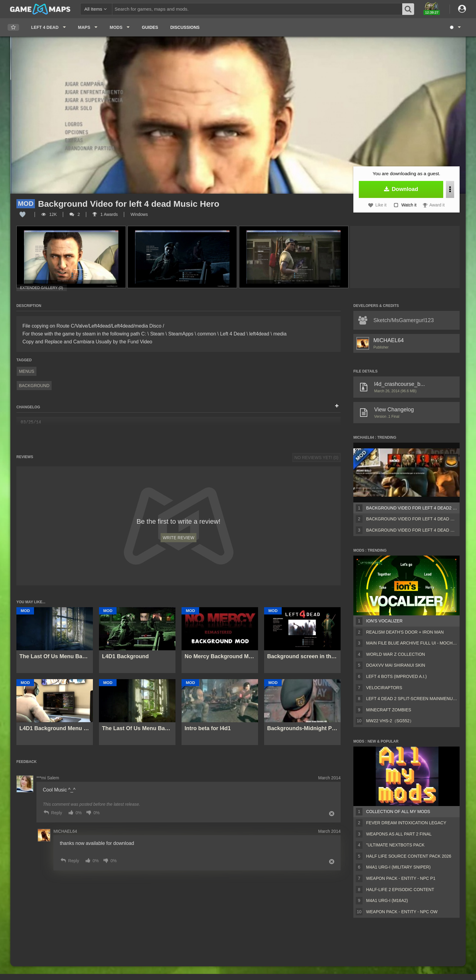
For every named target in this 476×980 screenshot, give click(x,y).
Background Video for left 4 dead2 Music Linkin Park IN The (412, 508)
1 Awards (105, 214)
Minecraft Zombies (389, 710)
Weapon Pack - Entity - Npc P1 (401, 878)
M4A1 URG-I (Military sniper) (398, 867)
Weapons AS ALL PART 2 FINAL (399, 834)
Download (401, 189)
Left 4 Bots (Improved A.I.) (396, 676)
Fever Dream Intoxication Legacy (406, 823)
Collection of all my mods (398, 812)
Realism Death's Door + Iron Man (405, 632)
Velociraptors (384, 688)
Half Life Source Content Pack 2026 (409, 856)
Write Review (178, 538)
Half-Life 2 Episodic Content (400, 890)
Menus (27, 371)
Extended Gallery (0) (42, 288)
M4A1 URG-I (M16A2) (387, 900)
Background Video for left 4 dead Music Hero (412, 519)
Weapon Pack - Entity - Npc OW (402, 912)
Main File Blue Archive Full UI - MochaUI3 (412, 643)
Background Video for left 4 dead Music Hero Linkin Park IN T (412, 530)
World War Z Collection (396, 654)
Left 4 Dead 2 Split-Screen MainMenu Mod (412, 699)
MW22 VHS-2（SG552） (390, 721)
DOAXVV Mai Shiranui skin (396, 665)
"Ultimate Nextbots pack (395, 845)
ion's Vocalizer (384, 621)
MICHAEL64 (389, 340)
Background (34, 386)
